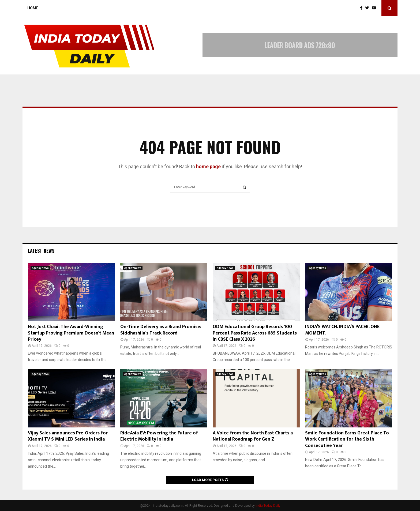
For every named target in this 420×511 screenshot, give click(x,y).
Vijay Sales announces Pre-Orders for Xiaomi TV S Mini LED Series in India (68, 436)
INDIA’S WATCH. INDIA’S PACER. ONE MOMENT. (342, 330)
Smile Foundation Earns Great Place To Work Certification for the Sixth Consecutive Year (347, 439)
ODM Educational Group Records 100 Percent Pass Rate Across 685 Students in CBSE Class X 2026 (255, 333)
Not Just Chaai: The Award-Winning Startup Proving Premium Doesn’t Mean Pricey (71, 333)
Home (33, 8)
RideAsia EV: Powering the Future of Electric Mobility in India (159, 436)
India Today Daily (268, 506)
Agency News (40, 268)
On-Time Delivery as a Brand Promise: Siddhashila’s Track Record (161, 330)
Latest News (41, 251)
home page (208, 166)
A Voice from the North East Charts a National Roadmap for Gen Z (253, 436)
